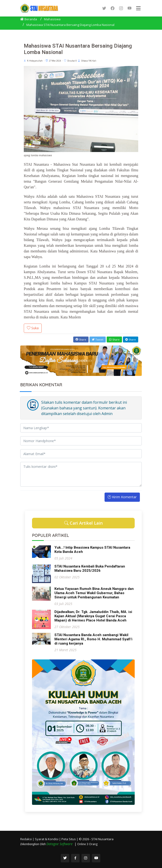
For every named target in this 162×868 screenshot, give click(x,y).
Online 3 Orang (87, 844)
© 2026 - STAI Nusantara (96, 839)
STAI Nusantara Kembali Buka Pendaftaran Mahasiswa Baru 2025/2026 (90, 568)
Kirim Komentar (122, 497)
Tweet (98, 339)
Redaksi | (28, 839)
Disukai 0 (72, 61)
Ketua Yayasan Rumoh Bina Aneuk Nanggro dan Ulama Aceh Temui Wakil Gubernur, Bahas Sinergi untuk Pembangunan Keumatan (94, 593)
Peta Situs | (70, 839)
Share (81, 339)
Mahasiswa (52, 19)
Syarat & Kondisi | (48, 839)
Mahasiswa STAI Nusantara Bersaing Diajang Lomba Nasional (70, 25)
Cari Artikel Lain (83, 523)
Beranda (29, 19)
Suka (33, 328)
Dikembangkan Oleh (33, 844)
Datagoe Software (60, 844)
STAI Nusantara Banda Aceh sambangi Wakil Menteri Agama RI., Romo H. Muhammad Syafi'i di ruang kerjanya (93, 639)
